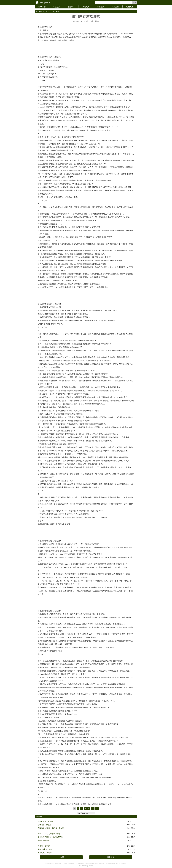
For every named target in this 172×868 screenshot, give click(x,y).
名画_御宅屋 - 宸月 (45, 849)
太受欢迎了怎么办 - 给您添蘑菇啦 (50, 837)
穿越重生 (71, 7)
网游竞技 (115, 7)
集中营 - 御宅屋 (43, 840)
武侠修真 (57, 7)
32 (97, 809)
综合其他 (130, 7)
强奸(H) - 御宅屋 (44, 846)
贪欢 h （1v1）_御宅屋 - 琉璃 (49, 834)
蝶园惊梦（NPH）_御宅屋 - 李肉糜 (51, 828)
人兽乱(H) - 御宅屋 (45, 853)
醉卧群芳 (111, 857)
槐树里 (61, 857)
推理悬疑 (101, 7)
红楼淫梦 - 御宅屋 (44, 825)
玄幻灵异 (86, 7)
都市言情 (42, 7)
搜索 (135, 2)
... (93, 809)
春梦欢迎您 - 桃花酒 (45, 821)
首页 (48, 11)
